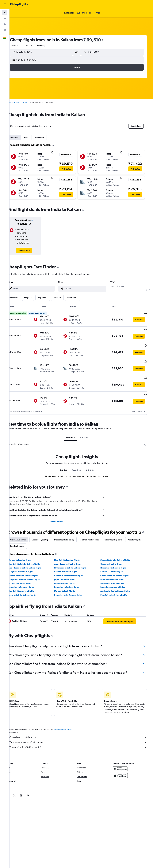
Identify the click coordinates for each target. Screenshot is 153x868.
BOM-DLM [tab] (75, 426)
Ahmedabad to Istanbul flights (73, 558)
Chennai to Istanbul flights (71, 565)
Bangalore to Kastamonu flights (74, 589)
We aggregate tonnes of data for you (83, 736)
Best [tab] (33, 137)
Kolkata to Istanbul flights (115, 565)
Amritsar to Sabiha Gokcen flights (119, 585)
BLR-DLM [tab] (88, 426)
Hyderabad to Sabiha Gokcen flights (76, 562)
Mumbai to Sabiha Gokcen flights (119, 554)
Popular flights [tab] (24, 540)
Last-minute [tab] (46, 137)
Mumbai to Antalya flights (27, 577)
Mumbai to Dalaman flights (116, 573)
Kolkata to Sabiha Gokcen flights (74, 569)
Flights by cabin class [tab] (96, 534)
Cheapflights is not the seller (83, 731)
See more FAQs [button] (61, 510)
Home (16, 102)
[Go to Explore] (5, 30)
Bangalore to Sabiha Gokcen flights (31, 573)
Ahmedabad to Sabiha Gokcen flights (32, 562)
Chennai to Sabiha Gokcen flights (30, 569)
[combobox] (50, 46)
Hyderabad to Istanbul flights (117, 562)
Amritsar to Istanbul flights (116, 577)
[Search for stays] (5, 19)
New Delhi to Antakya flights (28, 585)
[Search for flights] (5, 13)
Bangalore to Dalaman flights (28, 581)
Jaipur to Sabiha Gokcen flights (29, 589)
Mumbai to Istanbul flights (27, 554)
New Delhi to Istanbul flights (72, 554)
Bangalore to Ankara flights (116, 581)
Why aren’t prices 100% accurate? (83, 741)
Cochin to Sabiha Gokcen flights (118, 569)
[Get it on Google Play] (125, 763)
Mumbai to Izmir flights (70, 585)
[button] (5, 4)
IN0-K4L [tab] (68, 458)
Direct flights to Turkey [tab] (71, 534)
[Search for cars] (5, 24)
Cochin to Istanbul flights (115, 558)
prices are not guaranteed (70, 723)
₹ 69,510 (99, 40)
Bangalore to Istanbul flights (28, 565)
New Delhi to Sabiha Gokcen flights (31, 558)
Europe (24, 102)
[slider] (150, 290)
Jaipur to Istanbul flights (70, 573)
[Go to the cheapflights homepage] (20, 4)
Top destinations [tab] (43, 540)
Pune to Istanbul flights (70, 577)
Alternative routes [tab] (25, 534)
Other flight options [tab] (120, 534)
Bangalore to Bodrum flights (72, 581)
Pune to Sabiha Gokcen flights (117, 589)
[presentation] (110, 40)
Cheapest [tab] (21, 137)
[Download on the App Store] (125, 769)
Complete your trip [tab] (47, 534)
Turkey (32, 102)
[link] (31, 250)
